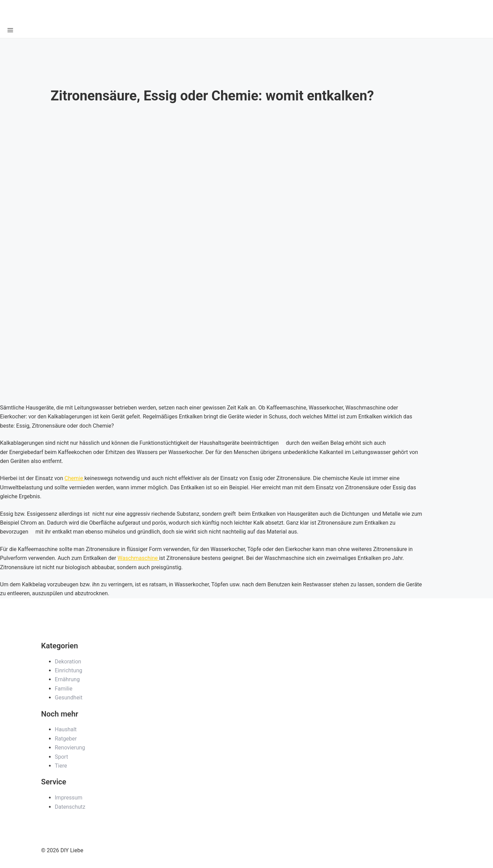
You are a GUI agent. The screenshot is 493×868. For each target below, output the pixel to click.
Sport (61, 757)
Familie (64, 689)
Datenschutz (70, 807)
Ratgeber (66, 739)
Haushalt (66, 729)
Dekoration (68, 662)
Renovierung (70, 748)
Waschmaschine (138, 558)
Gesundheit (69, 698)
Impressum (69, 798)
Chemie (74, 478)
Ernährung (67, 679)
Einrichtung (68, 670)
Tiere (61, 766)
